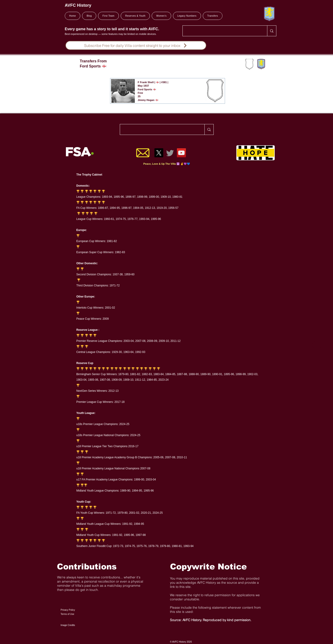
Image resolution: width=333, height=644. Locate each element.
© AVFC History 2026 (181, 642)
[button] (108, 16)
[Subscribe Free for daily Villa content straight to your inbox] (136, 45)
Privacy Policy (68, 610)
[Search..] (221, 31)
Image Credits (68, 625)
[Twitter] (170, 153)
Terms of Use (67, 614)
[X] (159, 153)
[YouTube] (181, 153)
